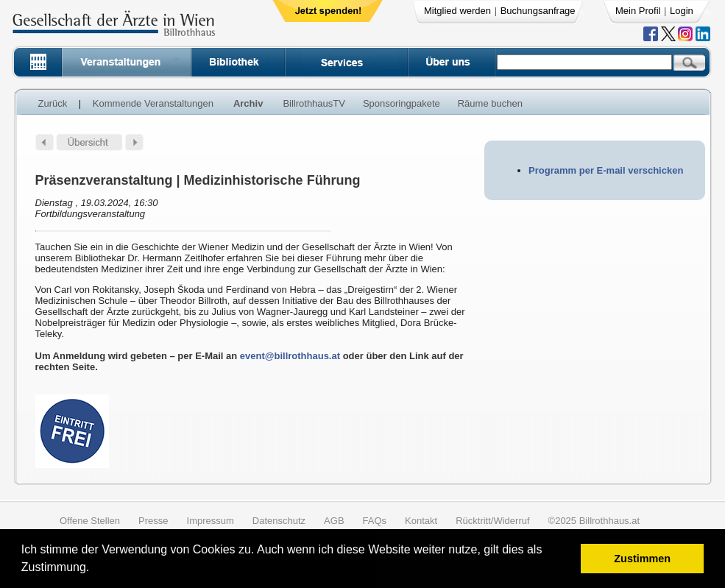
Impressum (211, 521)
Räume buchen (490, 103)
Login (682, 11)
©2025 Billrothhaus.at (594, 521)
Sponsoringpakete (402, 103)
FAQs (375, 521)
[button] (95, 569)
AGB (334, 521)
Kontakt (421, 521)
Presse (153, 521)
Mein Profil (638, 11)
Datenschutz (279, 521)
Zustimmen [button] (642, 559)
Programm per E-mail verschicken (606, 170)
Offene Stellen (90, 521)
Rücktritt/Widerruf (492, 521)
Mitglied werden (457, 11)
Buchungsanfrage (538, 11)
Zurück (53, 103)
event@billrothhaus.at (290, 356)
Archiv (248, 103)
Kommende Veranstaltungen (153, 103)
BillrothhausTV (314, 103)
